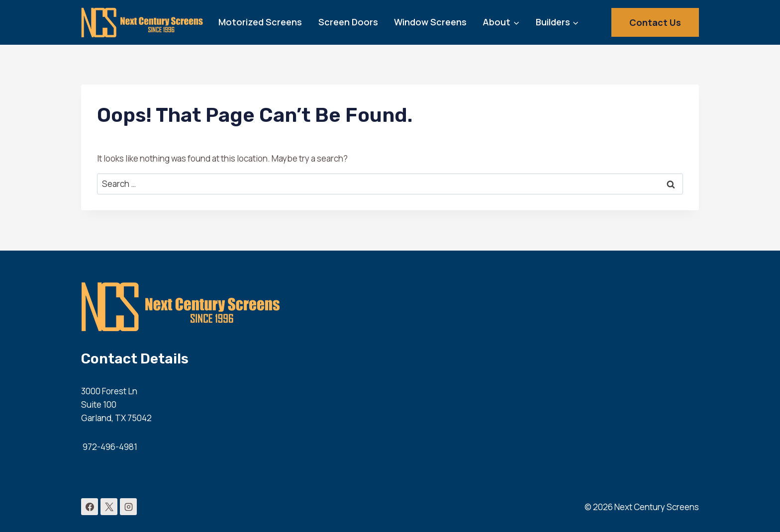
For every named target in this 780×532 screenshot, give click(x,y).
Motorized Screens (260, 22)
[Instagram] (128, 507)
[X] (109, 507)
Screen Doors (348, 22)
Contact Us (655, 22)
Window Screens (430, 22)
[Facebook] (90, 507)
